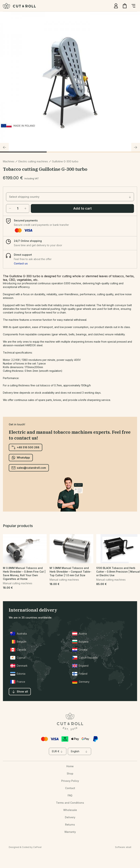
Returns (70, 825)
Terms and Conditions (70, 803)
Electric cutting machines (33, 161)
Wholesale (70, 810)
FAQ (70, 795)
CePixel (37, 847)
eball (129, 847)
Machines (9, 161)
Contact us (21, 263)
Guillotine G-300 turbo (65, 161)
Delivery (70, 817)
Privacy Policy (70, 781)
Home (70, 766)
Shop (70, 774)
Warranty (70, 832)
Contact (70, 788)
